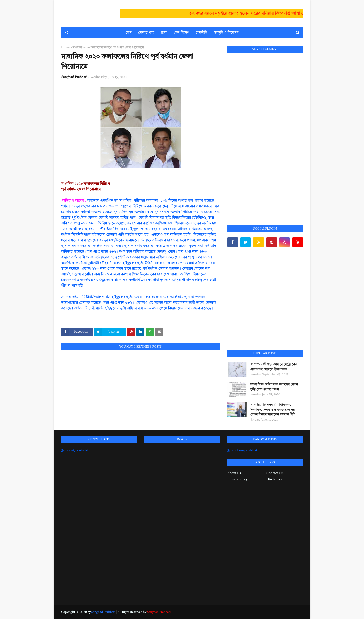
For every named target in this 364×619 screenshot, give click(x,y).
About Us (234, 473)
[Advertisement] (265, 133)
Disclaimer (274, 479)
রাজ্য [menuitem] (164, 33)
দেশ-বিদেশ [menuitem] (181, 33)
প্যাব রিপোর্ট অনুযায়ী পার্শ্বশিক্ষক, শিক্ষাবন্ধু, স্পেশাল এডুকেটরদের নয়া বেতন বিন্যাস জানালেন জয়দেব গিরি (273, 410)
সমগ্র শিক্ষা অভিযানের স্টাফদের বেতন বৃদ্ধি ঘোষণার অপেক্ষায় (274, 387)
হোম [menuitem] (129, 33)
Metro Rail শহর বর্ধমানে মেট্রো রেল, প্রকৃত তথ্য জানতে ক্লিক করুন (274, 367)
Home (65, 48)
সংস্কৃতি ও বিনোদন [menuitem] (226, 33)
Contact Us (275, 473)
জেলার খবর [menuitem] (146, 33)
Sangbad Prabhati (74, 77)
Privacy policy (237, 479)
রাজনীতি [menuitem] (202, 33)
